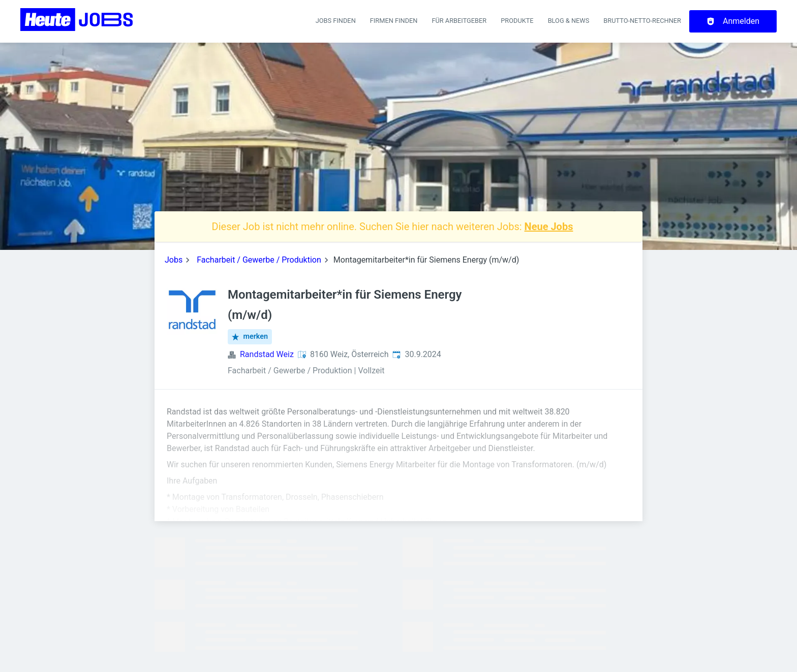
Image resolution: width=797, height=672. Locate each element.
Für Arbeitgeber (459, 21)
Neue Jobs (549, 227)
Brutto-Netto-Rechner (642, 21)
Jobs (174, 260)
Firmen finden (394, 21)
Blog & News (569, 21)
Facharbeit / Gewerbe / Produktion (259, 260)
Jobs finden (336, 21)
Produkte (517, 21)
